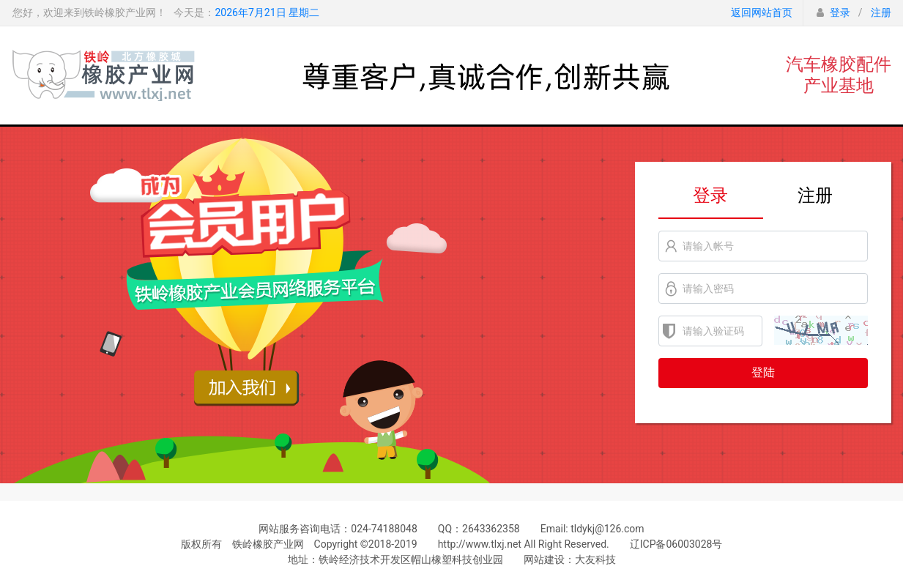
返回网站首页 (762, 12)
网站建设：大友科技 (570, 559)
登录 (840, 12)
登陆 (763, 372)
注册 (881, 12)
